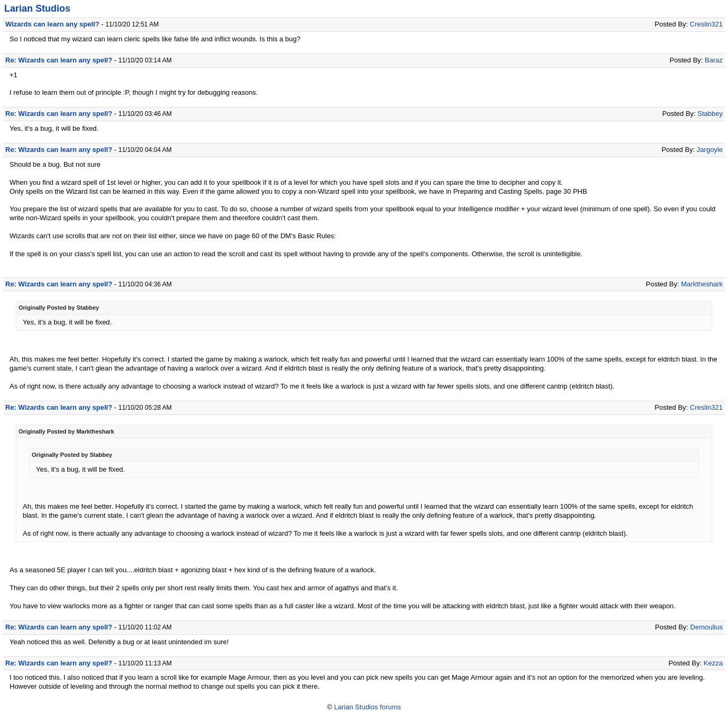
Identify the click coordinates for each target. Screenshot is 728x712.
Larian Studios (37, 8)
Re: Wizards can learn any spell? (59, 60)
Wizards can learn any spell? (52, 24)
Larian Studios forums (367, 707)
